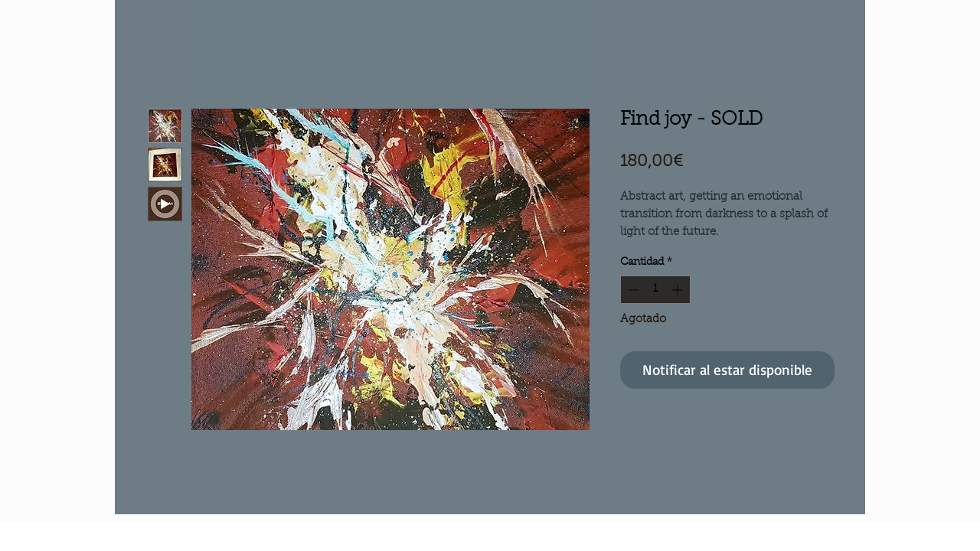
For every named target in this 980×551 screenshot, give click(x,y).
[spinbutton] (655, 290)
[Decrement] (632, 290)
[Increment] (679, 290)
